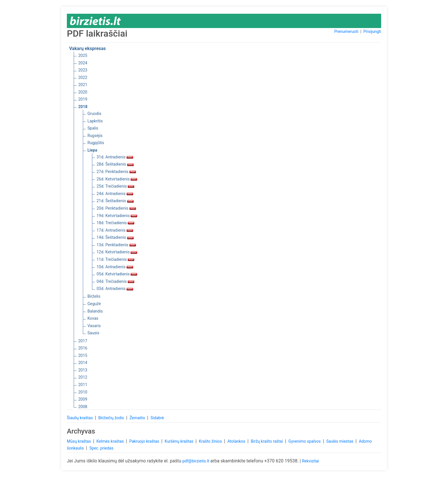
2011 (83, 385)
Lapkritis (95, 121)
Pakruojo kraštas (145, 441)
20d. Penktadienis (116, 208)
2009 (83, 399)
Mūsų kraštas (79, 441)
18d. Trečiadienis (115, 223)
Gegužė (94, 304)
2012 (83, 377)
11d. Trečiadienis (115, 259)
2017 (83, 341)
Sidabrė (157, 418)
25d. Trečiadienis (115, 186)
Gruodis (94, 114)
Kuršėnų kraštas (179, 441)
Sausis (93, 333)
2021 (83, 85)
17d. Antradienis (115, 230)
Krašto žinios (211, 441)
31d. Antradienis (115, 157)
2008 (83, 407)
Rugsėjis (95, 136)
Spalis (93, 128)
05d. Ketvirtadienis (117, 274)
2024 (83, 63)
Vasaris (94, 326)
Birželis (94, 296)
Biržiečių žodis (112, 418)
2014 (83, 363)
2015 (83, 355)
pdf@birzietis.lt (196, 461)
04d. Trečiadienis (115, 281)
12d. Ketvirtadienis (117, 252)
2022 (83, 77)
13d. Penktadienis (116, 245)
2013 (83, 370)
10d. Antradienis (115, 267)
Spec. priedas (101, 448)
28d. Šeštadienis (115, 164)
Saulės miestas (340, 441)
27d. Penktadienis (116, 172)
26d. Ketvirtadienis (117, 179)
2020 (83, 92)
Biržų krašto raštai (267, 441)
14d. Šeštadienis (115, 237)
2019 (83, 99)
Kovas (93, 318)
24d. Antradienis (115, 194)
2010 (83, 392)
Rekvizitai (310, 461)
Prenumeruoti (346, 31)
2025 (83, 55)
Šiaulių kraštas (80, 418)
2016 (83, 348)
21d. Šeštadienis (115, 201)
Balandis (95, 311)
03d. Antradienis (115, 289)
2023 (83, 70)
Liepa (92, 150)
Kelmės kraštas (110, 441)
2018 (83, 107)
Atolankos (237, 441)
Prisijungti (372, 31)
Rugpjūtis (96, 143)
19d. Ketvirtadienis (117, 216)
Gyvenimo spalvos (305, 441)
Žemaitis (138, 418)
